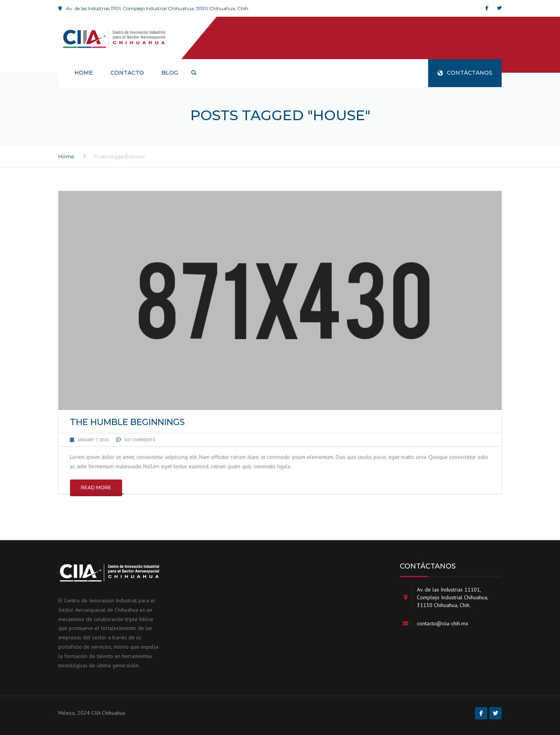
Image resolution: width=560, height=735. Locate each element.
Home (66, 156)
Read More (96, 487)
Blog (170, 73)
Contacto (127, 73)
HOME (84, 73)
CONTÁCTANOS (465, 73)
